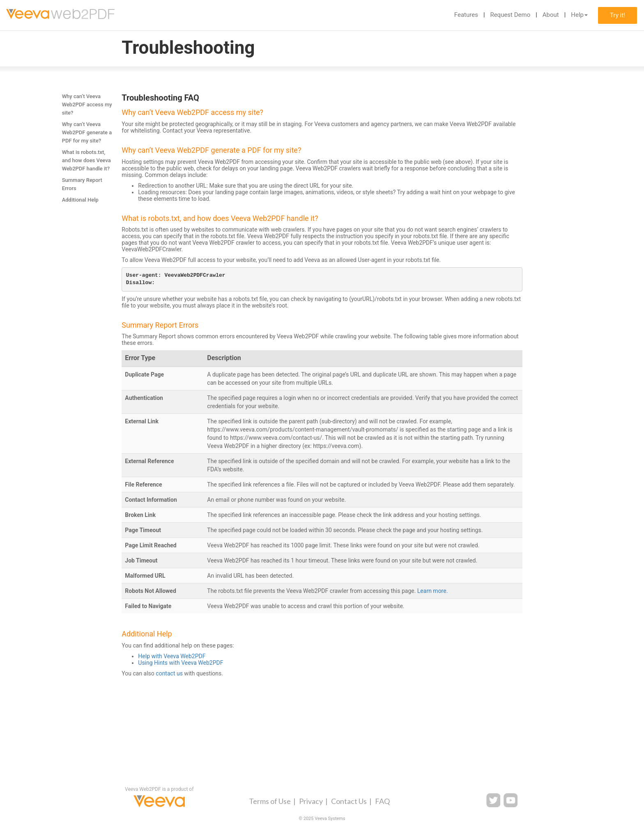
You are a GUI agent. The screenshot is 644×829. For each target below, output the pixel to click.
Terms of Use (270, 801)
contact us (169, 673)
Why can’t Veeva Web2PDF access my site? (87, 104)
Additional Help (80, 200)
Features (466, 15)
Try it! (618, 15)
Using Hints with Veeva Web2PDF (181, 663)
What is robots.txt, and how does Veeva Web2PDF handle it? (86, 160)
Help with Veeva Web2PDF (172, 656)
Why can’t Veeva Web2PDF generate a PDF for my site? (87, 132)
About (551, 15)
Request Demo (510, 15)
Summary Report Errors (82, 184)
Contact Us (349, 801)
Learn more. (433, 591)
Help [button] (579, 15)
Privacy (311, 801)
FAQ (382, 801)
